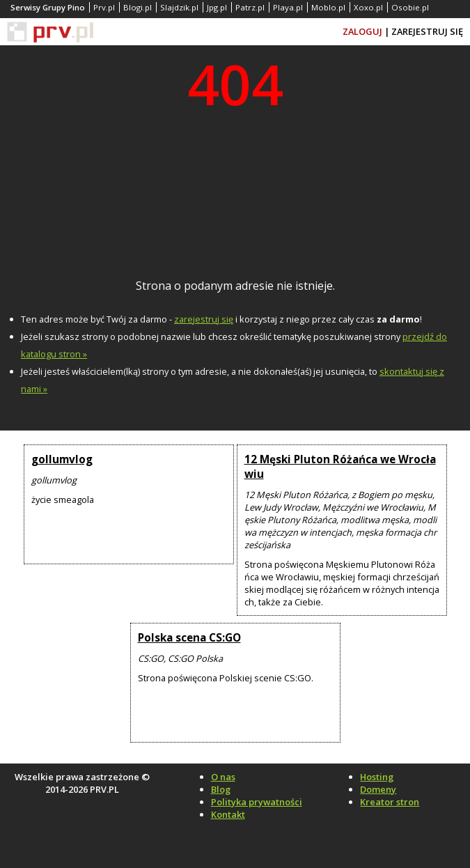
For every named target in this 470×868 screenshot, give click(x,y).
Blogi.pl (138, 7)
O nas (223, 777)
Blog (221, 789)
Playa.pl (288, 7)
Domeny (378, 789)
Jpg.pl (217, 7)
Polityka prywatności (257, 802)
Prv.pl (104, 7)
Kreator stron (390, 802)
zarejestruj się (204, 319)
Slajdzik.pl (179, 7)
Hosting (377, 777)
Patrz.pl (250, 7)
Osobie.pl (410, 7)
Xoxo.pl (368, 7)
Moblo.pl (328, 7)
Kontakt (228, 814)
